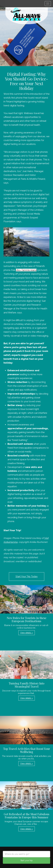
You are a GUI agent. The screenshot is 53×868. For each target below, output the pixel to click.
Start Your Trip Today (27, 576)
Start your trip (26, 860)
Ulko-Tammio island (26, 270)
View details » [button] (27, 633)
